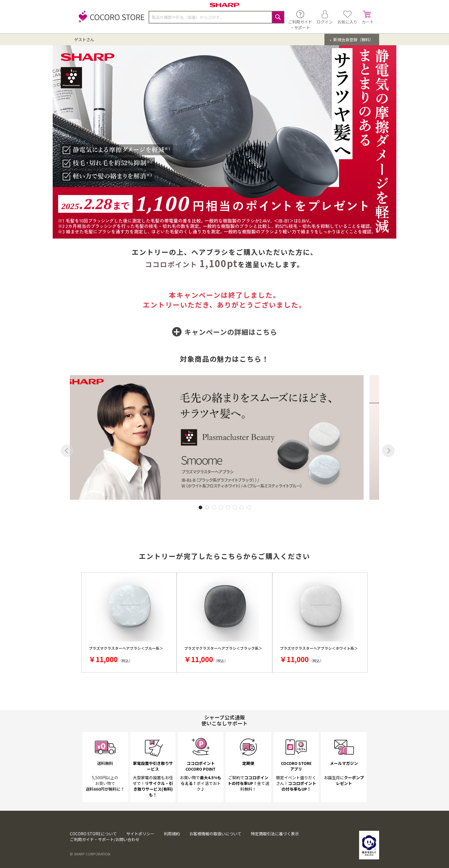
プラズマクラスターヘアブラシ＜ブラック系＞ (223, 648)
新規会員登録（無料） (353, 40)
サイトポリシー (140, 834)
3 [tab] (214, 507)
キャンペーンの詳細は (225, 332)
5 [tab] (228, 507)
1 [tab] (200, 507)
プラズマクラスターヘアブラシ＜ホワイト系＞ (319, 648)
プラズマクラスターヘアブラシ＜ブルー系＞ (126, 648)
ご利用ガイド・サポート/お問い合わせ (105, 839)
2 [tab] (207, 507)
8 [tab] (249, 507)
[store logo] (110, 20)
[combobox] (216, 17)
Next (388, 451)
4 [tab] (221, 507)
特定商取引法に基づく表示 (275, 834)
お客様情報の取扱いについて (215, 834)
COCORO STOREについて (93, 834)
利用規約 (172, 834)
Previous (67, 451)
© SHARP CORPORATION (90, 854)
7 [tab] (242, 507)
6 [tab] (235, 507)
